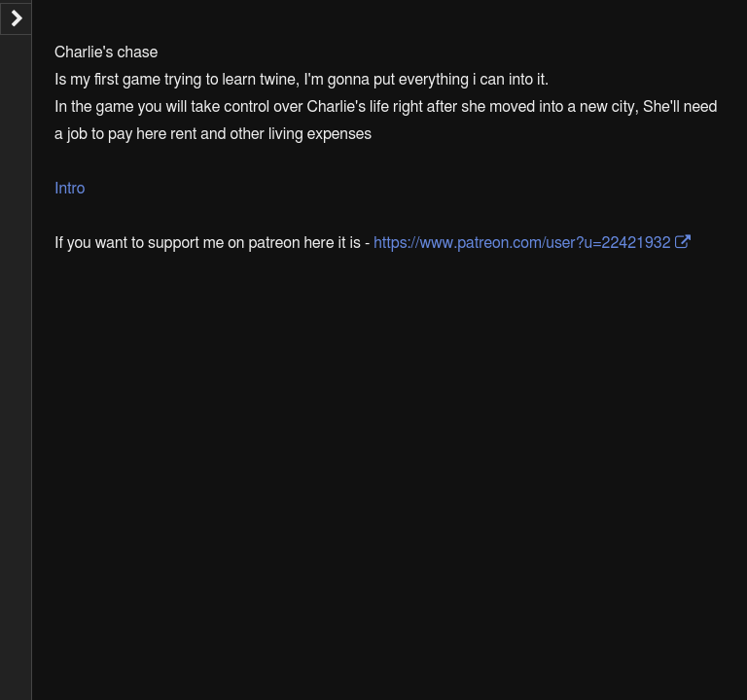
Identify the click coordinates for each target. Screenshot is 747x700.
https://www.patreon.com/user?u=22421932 (522, 243)
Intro (70, 189)
